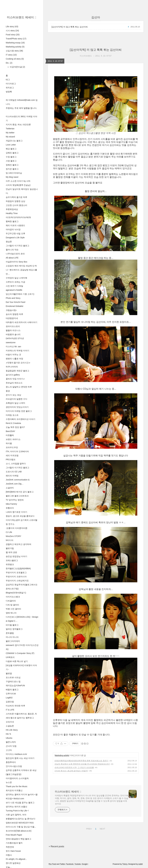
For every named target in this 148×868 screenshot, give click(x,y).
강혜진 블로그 (12, 153)
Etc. (9, 63)
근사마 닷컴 (11, 746)
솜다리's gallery (13, 375)
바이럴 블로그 (12, 625)
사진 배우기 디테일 (14, 286)
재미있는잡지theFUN (15, 686)
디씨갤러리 (11, 601)
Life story (12, 27)
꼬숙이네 (10, 722)
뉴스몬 (9, 782)
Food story (13, 35)
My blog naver (12, 177)
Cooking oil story (15, 59)
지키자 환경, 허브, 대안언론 (18, 125)
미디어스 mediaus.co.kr (16, 754)
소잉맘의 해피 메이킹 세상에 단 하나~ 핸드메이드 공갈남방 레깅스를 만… (21, 270)
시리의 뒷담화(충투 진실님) (18, 185)
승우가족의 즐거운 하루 (16, 197)
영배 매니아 (11, 613)
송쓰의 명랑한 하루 (14, 314)
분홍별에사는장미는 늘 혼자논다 (21, 819)
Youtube (78, 864)
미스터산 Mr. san (13, 347)
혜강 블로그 (11, 149)
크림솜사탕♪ (11, 310)
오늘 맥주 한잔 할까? (15, 427)
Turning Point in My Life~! (17, 811)
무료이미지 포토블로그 (16, 573)
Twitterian (10, 129)
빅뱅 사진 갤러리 (13, 609)
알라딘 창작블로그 (14, 629)
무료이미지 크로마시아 (16, 577)
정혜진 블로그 (12, 165)
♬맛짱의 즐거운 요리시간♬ (18, 363)
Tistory (125, 864)
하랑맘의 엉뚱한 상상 (15, 201)
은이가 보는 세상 (13, 395)
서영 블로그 (11, 161)
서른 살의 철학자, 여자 (16, 815)
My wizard (10, 137)
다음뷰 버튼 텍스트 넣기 (17, 661)
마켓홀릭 (10, 435)
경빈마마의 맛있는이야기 (17, 407)
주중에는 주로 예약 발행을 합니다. (21, 108)
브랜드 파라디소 (13, 439)
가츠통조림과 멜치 (14, 843)
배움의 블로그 (12, 690)
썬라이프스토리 (13, 326)
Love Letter (11, 145)
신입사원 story (14, 51)
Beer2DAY (10, 431)
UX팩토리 (10, 657)
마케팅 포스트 (12, 415)
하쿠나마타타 (12, 367)
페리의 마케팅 (12, 476)
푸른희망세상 (12, 209)
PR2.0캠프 (11, 460)
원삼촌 (9, 242)
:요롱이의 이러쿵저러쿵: (17, 528)
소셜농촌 (10, 726)
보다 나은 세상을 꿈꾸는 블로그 (20, 803)
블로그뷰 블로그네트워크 (17, 496)
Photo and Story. (13, 298)
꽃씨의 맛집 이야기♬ (15, 379)
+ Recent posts (56, 846)
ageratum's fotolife (14, 290)
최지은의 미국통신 (14, 790)
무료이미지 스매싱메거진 (17, 581)
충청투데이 (11, 762)
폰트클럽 (10, 633)
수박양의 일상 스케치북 (16, 278)
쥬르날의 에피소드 (14, 383)
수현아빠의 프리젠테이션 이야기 (21, 419)
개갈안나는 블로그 (14, 141)
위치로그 (10, 88)
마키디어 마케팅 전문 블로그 (19, 411)
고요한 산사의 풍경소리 (16, 205)
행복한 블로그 (12, 221)
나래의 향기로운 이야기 (16, 512)
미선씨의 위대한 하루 (15, 706)
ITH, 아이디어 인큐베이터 (17, 451)
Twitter (62, 864)
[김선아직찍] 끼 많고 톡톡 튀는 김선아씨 (70, 27)
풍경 (8, 391)
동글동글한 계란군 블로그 (17, 371)
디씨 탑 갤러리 (12, 605)
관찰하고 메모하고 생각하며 (18, 544)
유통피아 (10, 508)
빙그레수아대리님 (14, 173)
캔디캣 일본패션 (13, 863)
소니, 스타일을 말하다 (16, 464)
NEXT (102, 828)
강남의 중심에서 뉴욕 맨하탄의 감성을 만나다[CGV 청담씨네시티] (82, 764)
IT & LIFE (10, 710)
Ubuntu (9, 738)
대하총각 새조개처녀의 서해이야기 (22, 322)
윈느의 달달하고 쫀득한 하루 (19, 387)
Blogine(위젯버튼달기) (16, 593)
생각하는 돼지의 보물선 (16, 807)
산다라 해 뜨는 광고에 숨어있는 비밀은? (71, 771)
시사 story (12, 31)
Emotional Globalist (15, 306)
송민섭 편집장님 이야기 (16, 556)
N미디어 (10, 540)
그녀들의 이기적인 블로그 (17, 246)
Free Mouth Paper (14, 835)
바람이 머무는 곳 (13, 355)
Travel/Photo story (16, 39)
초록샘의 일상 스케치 (15, 403)
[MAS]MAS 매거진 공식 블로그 (20, 492)
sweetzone (11, 342)
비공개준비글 (17, 67)
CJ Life (9, 532)
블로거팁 (10, 548)
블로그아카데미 (13, 641)
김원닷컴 (10, 702)
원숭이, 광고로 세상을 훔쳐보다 (20, 516)
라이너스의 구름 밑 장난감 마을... (21, 827)
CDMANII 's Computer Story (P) (20, 653)
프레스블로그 (12, 560)
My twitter (10, 133)
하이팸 (9, 443)
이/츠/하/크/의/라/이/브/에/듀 (18, 217)
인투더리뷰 (11, 694)
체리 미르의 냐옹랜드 (15, 225)
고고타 (9, 750)
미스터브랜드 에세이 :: (22, 17)
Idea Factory (11, 504)
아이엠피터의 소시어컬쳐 (17, 778)
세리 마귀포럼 (12, 455)
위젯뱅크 (10, 564)
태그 (8, 80)
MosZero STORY (14, 536)
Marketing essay (15, 43)
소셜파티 (10, 488)
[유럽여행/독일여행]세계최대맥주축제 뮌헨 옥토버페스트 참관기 (81, 761)
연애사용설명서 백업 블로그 (18, 839)
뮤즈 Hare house (13, 851)
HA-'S (8, 734)
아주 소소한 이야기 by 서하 (18, 181)
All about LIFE (12, 258)
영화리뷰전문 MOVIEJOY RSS (20, 823)
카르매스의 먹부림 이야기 (17, 351)
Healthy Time (12, 213)
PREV (89, 828)
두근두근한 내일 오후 (15, 234)
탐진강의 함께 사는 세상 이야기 (20, 758)
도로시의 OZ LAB (14, 472)
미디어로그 (11, 84)
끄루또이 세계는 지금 (15, 282)
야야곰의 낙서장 (13, 229)
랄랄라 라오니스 (13, 330)
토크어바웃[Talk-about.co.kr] (19, 831)
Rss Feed (52, 864)
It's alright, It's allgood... (16, 859)
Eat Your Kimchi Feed (16, 302)
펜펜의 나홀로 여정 (14, 359)
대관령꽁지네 (12, 318)
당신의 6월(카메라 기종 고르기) (20, 294)
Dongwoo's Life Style (15, 238)
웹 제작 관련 (11, 552)
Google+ (85, 864)
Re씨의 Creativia (13, 423)
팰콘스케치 (11, 742)
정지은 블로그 (12, 169)
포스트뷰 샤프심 (13, 677)
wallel (140, 864)
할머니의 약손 (12, 250)
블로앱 (9, 673)
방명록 (9, 92)
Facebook (70, 864)
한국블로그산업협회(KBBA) (18, 568)
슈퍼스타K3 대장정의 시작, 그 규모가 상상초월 (74, 767)
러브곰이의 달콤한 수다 (16, 399)
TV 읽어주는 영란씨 (15, 500)
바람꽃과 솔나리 (13, 334)
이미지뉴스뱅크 (13, 597)
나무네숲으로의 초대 (15, 254)
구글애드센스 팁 (13, 681)
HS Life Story (12, 730)
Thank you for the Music (17, 786)
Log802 (9, 698)
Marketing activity (15, 47)
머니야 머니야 (12, 637)
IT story (11, 55)
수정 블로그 (11, 157)
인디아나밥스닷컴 (14, 766)
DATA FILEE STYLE (15, 338)
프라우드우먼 (12, 447)
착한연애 (10, 847)
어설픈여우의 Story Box (17, 262)
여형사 (9, 855)
